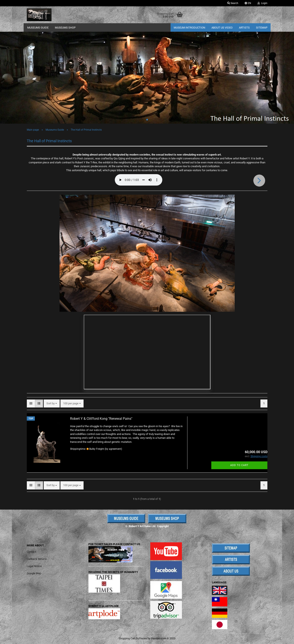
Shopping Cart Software (133, 638)
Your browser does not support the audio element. (139, 180)
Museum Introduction (189, 28)
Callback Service (37, 559)
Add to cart (239, 465)
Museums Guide (38, 28)
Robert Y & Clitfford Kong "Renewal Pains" (101, 419)
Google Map (34, 573)
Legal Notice (34, 566)
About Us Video (222, 28)
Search (233, 3)
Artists (244, 28)
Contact (31, 552)
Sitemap (262, 28)
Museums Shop (65, 28)
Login (262, 3)
